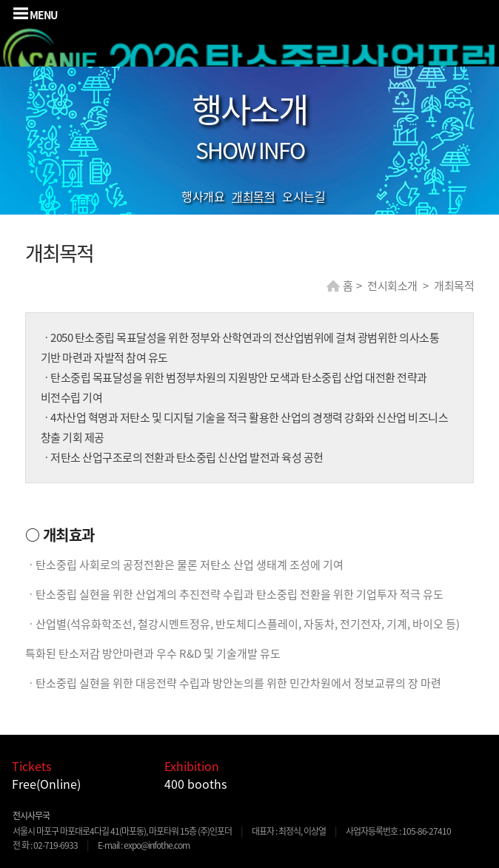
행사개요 (203, 196)
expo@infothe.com (157, 845)
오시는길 (304, 196)
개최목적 (253, 196)
